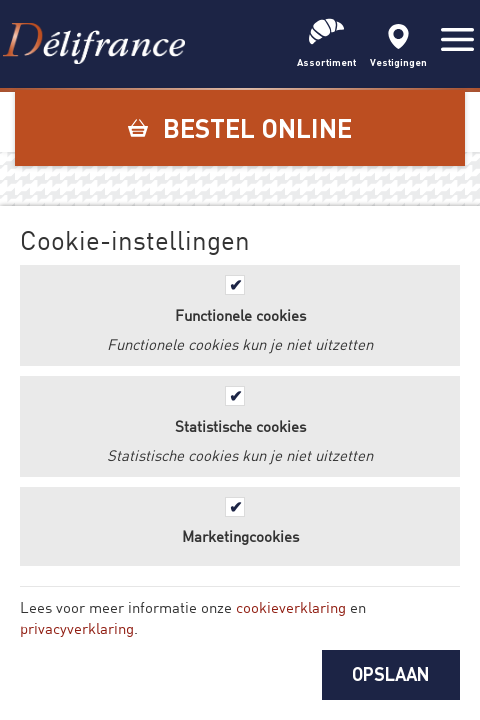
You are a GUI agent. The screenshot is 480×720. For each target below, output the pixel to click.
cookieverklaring (291, 607)
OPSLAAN (391, 674)
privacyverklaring (77, 628)
